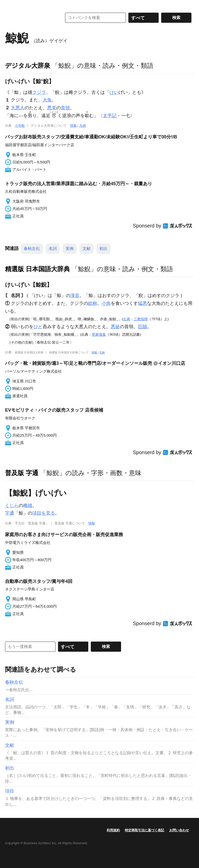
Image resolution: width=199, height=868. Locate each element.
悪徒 (115, 327)
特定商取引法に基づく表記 (145, 830)
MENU (10, 5)
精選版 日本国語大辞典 (37, 269)
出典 (127, 319)
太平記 (110, 116)
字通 (10, 513)
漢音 (75, 295)
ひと (38, 327)
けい (114, 92)
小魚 (106, 303)
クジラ (39, 92)
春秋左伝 (32, 249)
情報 (73, 126)
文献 (87, 249)
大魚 (47, 100)
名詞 (53, 249)
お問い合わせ (179, 830)
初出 (103, 249)
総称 (93, 303)
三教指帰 (141, 319)
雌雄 (28, 505)
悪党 (52, 108)
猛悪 (143, 303)
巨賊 (143, 327)
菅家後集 (99, 334)
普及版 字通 (22, 473)
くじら (12, 505)
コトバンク (30, 18)
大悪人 (18, 108)
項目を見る (44, 513)
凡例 (82, 126)
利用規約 (113, 830)
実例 (70, 249)
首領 (65, 108)
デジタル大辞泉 (28, 66)
